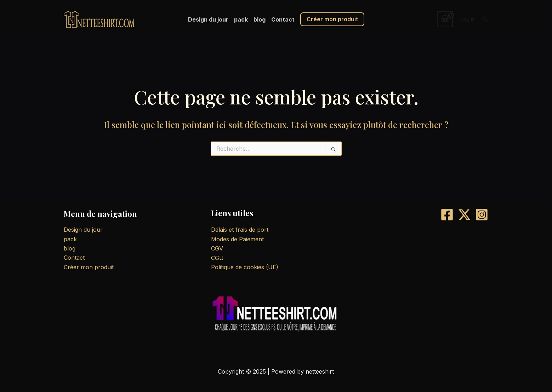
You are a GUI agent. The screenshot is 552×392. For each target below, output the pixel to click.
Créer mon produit (332, 19)
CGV (217, 248)
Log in (467, 19)
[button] (485, 19)
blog (260, 19)
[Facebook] (447, 215)
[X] (464, 215)
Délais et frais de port (240, 230)
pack (241, 19)
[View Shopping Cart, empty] (445, 19)
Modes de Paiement (237, 239)
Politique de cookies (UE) (245, 267)
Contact (283, 19)
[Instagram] (482, 215)
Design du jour (208, 19)
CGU (217, 258)
